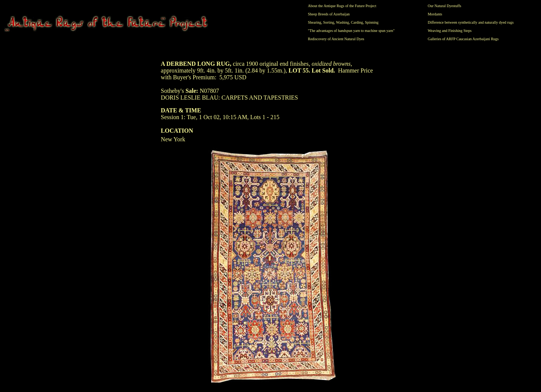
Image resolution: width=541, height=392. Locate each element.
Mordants (435, 14)
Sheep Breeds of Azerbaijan (329, 14)
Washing (342, 22)
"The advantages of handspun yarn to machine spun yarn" (351, 31)
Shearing (315, 22)
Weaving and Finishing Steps (450, 31)
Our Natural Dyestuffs (444, 6)
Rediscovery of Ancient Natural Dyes (336, 39)
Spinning (372, 22)
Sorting (329, 22)
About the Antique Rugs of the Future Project (342, 6)
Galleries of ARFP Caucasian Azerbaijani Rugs (463, 39)
